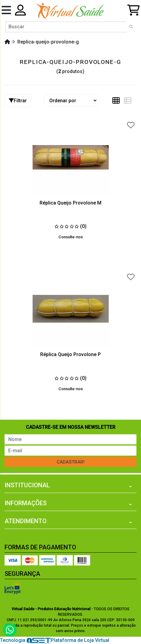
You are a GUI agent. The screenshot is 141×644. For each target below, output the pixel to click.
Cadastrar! (71, 462)
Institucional (27, 485)
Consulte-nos (71, 237)
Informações (26, 503)
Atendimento (26, 521)
